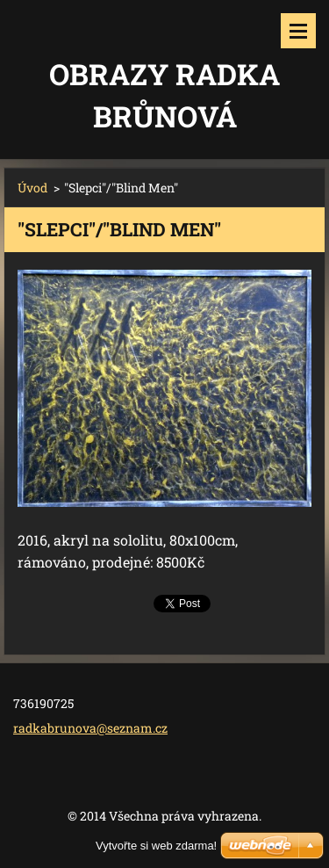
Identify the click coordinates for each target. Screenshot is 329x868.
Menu (298, 31)
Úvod (32, 188)
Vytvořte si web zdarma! (156, 846)
